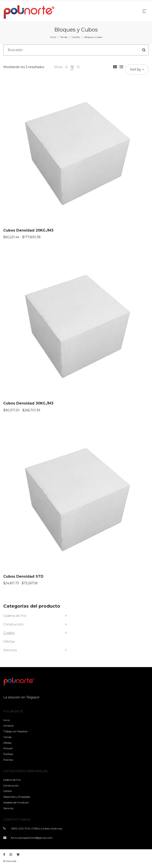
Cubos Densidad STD (23, 576)
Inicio (53, 37)
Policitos (8, 760)
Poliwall (8, 748)
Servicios (10, 650)
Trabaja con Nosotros (15, 731)
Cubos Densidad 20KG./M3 (28, 230)
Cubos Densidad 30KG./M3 (28, 403)
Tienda (64, 37)
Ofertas (9, 642)
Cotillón (76, 37)
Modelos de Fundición (16, 803)
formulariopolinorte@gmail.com (32, 838)
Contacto (8, 726)
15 (78, 67)
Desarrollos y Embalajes (17, 797)
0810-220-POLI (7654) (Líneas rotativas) (37, 828)
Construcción (13, 624)
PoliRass (8, 754)
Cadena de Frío (15, 616)
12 (72, 67)
